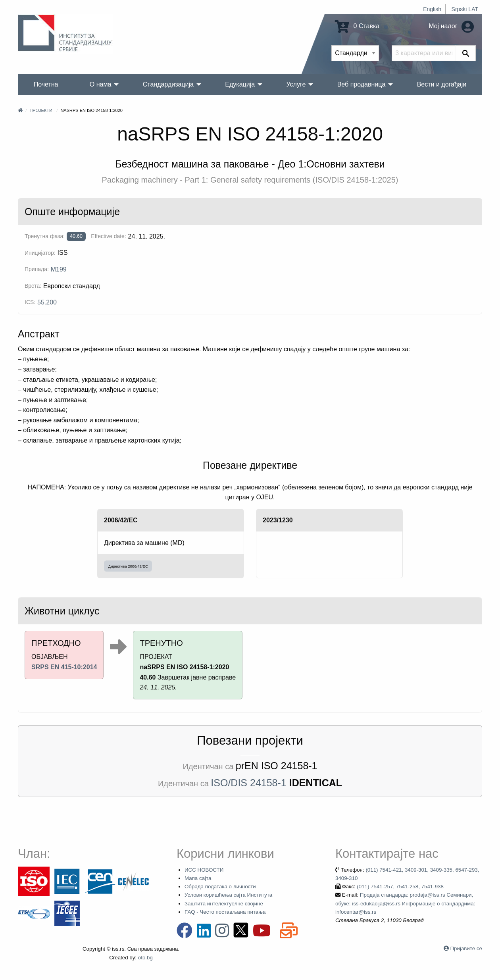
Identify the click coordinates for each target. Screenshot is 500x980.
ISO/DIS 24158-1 (248, 783)
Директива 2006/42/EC (128, 566)
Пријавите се (466, 948)
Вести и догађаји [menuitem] (442, 84)
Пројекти (41, 110)
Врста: (33, 286)
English (432, 9)
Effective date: (108, 236)
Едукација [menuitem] (240, 84)
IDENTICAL (316, 783)
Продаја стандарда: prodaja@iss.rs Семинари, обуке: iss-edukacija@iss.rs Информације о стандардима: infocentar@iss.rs (405, 903)
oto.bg (145, 958)
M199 (59, 269)
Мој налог (451, 26)
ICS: (30, 302)
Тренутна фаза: (45, 236)
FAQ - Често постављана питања (225, 912)
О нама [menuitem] (101, 84)
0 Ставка (357, 26)
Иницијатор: (40, 253)
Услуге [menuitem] (296, 84)
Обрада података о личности (220, 887)
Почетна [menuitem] (46, 84)
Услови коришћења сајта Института (228, 895)
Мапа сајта (198, 878)
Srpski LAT (465, 9)
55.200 (47, 302)
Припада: (37, 269)
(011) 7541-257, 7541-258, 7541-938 (400, 887)
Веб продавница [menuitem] (362, 84)
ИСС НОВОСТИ (204, 870)
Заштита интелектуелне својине (224, 904)
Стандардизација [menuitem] (168, 84)
